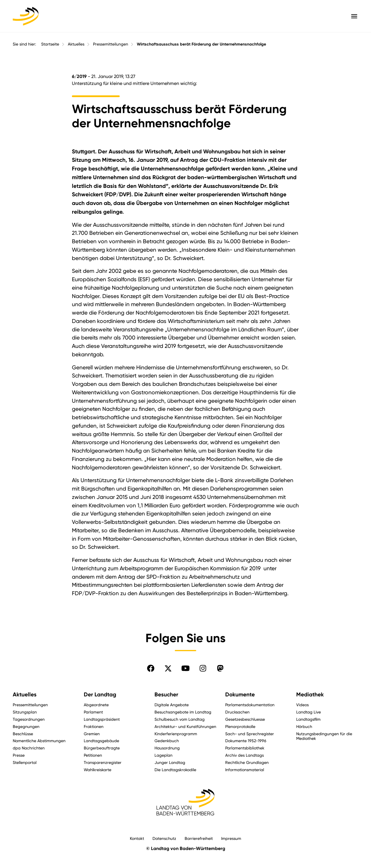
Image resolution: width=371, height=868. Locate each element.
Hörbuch (304, 726)
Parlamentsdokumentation (250, 705)
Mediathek (310, 694)
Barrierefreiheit (199, 838)
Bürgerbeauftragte (102, 748)
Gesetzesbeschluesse (245, 719)
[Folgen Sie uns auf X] (168, 668)
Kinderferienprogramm (176, 734)
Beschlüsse (23, 734)
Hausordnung (167, 748)
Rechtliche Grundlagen (247, 762)
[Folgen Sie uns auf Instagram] (203, 668)
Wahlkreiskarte (98, 770)
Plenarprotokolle (240, 726)
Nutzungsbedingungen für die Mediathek (324, 736)
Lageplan (163, 755)
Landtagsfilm (308, 719)
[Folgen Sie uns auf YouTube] (185, 668)
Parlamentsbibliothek (245, 748)
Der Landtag (100, 694)
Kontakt (137, 838)
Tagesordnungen (29, 719)
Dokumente (240, 694)
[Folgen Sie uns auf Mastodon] (220, 668)
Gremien (92, 734)
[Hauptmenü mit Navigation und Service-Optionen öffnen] (354, 16)
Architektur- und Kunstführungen (185, 726)
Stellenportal (25, 762)
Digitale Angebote (172, 705)
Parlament (93, 712)
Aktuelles (76, 44)
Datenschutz (164, 838)
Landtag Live (309, 712)
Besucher (166, 694)
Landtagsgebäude (101, 741)
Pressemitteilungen (111, 44)
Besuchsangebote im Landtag (183, 712)
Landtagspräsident (102, 719)
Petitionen (93, 755)
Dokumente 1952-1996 (246, 741)
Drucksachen (237, 712)
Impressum (231, 838)
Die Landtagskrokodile (175, 770)
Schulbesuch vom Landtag (180, 719)
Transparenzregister (103, 762)
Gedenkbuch (167, 741)
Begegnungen (26, 726)
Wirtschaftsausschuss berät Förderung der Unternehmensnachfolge (201, 44)
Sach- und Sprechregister (250, 734)
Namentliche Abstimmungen (39, 741)
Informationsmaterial (245, 770)
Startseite (50, 44)
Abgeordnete (96, 705)
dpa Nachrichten (29, 748)
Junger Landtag (170, 762)
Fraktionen (94, 726)
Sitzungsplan (25, 712)
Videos (302, 705)
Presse (19, 755)
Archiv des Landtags (244, 755)
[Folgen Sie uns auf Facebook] (151, 668)
